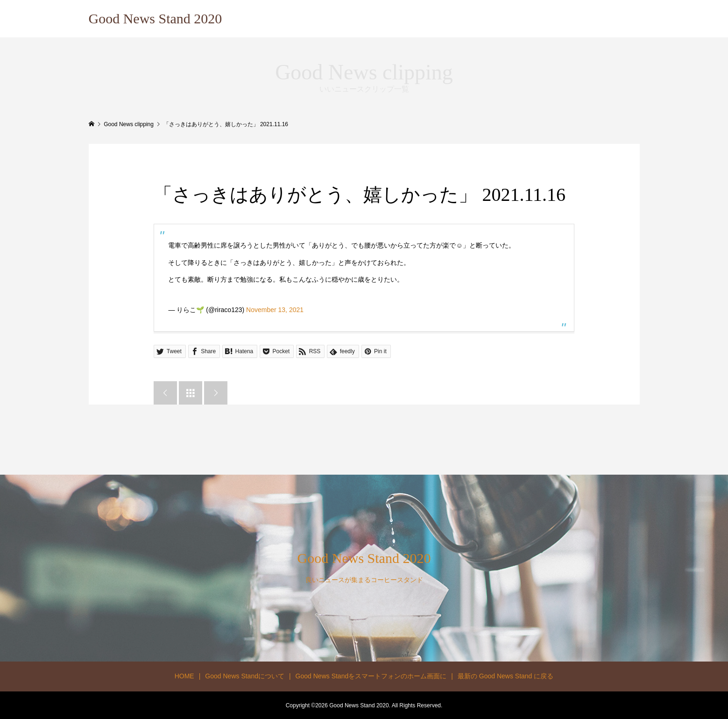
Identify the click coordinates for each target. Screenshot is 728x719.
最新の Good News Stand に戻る (505, 676)
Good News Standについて (245, 676)
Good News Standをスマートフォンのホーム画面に (371, 676)
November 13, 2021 (275, 310)
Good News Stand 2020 (155, 18)
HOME (184, 676)
